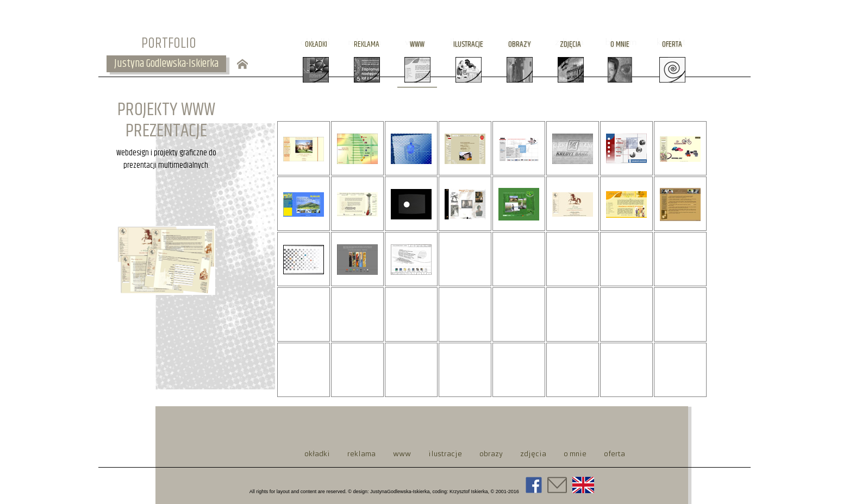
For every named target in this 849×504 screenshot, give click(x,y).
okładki (316, 44)
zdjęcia (570, 44)
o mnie (620, 44)
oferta (672, 44)
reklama (367, 44)
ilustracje (468, 44)
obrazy (519, 44)
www (417, 44)
